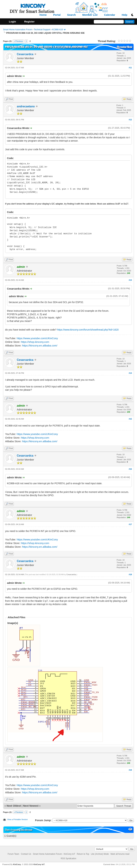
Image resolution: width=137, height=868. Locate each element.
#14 (130, 373)
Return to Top (83, 854)
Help (125, 15)
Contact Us (26, 854)
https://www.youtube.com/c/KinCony (37, 338)
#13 (130, 280)
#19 (130, 770)
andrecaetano (26, 106)
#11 (130, 68)
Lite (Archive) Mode (100, 854)
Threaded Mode (124, 47)
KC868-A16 (57, 30)
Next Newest (31, 806)
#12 (130, 120)
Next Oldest (14, 806)
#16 (130, 469)
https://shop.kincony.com (35, 342)
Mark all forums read (120, 854)
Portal (57, 15)
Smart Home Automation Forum (18, 30)
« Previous (18, 41)
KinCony (17, 864)
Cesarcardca (25, 54)
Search (71, 15)
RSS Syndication (68, 858)
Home (43, 15)
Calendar (110, 15)
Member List (90, 15)
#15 (130, 419)
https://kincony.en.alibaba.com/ (40, 345)
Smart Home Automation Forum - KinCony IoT (54, 854)
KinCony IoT (39, 864)
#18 (130, 574)
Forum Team (13, 854)
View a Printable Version (17, 819)
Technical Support (42, 30)
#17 (130, 524)
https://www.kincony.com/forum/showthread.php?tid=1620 (88, 330)
